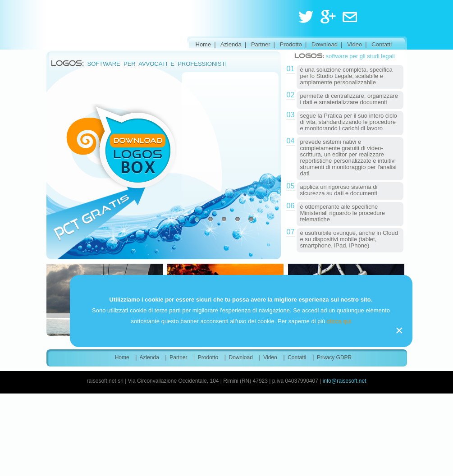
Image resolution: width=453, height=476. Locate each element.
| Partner (258, 44)
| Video (351, 44)
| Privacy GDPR (332, 357)
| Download (321, 44)
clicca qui (339, 321)
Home (204, 44)
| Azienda (228, 44)
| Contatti (378, 44)
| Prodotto (288, 44)
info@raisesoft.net (345, 381)
